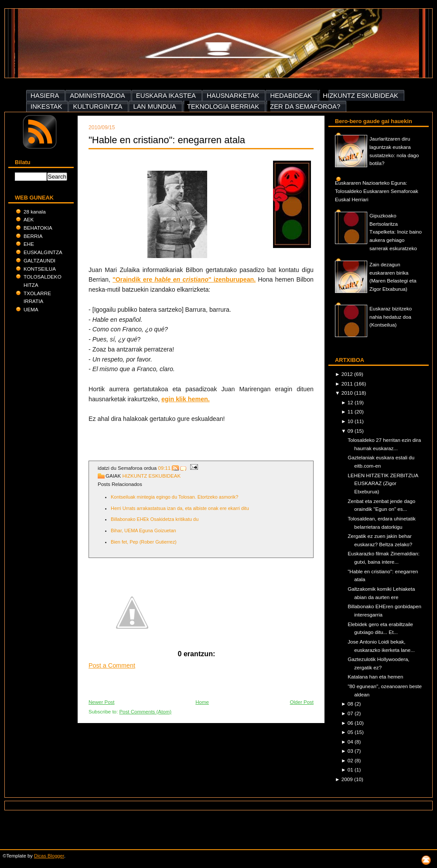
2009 (348, 779)
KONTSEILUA (40, 269)
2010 (348, 393)
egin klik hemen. (186, 399)
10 (351, 421)
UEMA (31, 309)
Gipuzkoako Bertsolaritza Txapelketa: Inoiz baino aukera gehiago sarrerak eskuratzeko (396, 232)
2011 (348, 384)
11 (351, 412)
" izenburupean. (232, 279)
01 (351, 770)
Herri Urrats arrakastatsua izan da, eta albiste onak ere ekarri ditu (180, 508)
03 (351, 751)
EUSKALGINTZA (43, 252)
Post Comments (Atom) (145, 712)
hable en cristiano (181, 279)
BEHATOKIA (38, 228)
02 (351, 760)
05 (351, 732)
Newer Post (102, 702)
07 (351, 713)
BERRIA (33, 236)
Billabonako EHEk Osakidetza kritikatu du (155, 519)
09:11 (164, 468)
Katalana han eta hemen (375, 677)
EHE (29, 244)
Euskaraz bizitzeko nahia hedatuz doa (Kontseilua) (391, 317)
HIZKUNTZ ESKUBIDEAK (151, 476)
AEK (29, 219)
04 (351, 742)
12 (351, 402)
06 (351, 723)
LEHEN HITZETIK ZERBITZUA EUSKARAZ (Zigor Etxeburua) (383, 483)
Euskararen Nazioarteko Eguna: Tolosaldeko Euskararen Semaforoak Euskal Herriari (377, 191)
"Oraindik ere (133, 279)
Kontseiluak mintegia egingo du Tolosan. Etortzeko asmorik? (174, 497)
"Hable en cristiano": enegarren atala (167, 140)
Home (202, 702)
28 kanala (35, 212)
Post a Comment (112, 665)
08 (351, 704)
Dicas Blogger (49, 856)
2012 (348, 374)
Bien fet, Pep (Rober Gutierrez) (144, 542)
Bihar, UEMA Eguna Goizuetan (143, 530)
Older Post (302, 702)
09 (351, 431)
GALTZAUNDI (39, 260)
